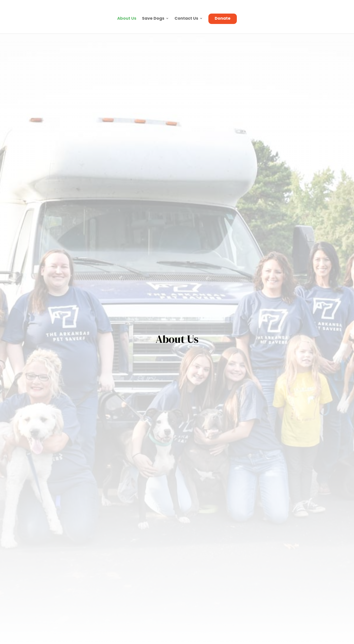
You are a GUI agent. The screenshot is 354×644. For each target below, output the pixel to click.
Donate (223, 19)
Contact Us (186, 19)
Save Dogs (153, 19)
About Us (127, 19)
